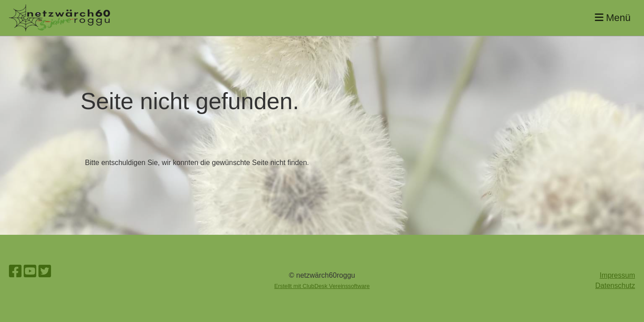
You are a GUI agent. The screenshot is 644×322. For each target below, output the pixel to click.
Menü (613, 18)
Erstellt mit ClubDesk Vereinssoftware (322, 286)
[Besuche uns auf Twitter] (45, 271)
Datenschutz (615, 286)
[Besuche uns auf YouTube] (30, 271)
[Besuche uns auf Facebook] (15, 271)
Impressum (617, 275)
